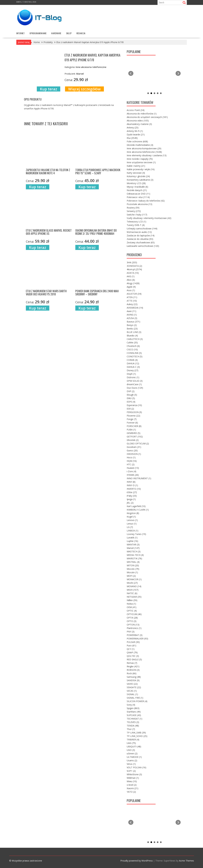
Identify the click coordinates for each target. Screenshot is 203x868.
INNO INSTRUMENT (139, 478)
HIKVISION (134, 454)
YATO (131, 792)
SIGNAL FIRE (135, 698)
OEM (132, 607)
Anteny (133, 127)
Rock (132, 673)
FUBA (131, 429)
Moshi (132, 583)
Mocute (132, 572)
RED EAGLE (134, 659)
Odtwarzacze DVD (138, 194)
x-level (132, 785)
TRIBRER (133, 739)
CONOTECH (135, 356)
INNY (131, 482)
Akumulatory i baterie (139, 124)
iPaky (132, 496)
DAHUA (133, 363)
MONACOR (134, 579)
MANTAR (133, 544)
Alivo (131, 280)
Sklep (69, 33)
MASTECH (134, 551)
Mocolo (133, 569)
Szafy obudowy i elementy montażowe (149, 218)
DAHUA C (133, 367)
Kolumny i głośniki (138, 176)
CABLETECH (135, 339)
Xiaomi (133, 788)
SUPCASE (134, 715)
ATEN (132, 297)
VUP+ (131, 771)
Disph (131, 374)
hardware (56, 33)
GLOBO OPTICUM (138, 443)
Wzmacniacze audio (139, 232)
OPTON (133, 624)
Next (178, 73)
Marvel (133, 548)
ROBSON (133, 670)
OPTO (132, 621)
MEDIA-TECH (135, 555)
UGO (131, 750)
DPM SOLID (135, 381)
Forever (132, 422)
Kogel (131, 516)
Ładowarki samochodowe (143, 246)
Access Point (136, 110)
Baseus (133, 321)
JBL (130, 503)
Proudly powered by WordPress (137, 860)
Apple (131, 287)
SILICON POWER (137, 701)
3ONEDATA (134, 266)
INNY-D (132, 485)
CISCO (132, 349)
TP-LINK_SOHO (137, 736)
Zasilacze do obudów (140, 239)
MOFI (131, 576)
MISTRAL (133, 562)
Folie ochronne (137, 141)
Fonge (132, 419)
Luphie (132, 541)
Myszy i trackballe (137, 187)
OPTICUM (134, 614)
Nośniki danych (137, 190)
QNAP (132, 652)
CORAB (132, 360)
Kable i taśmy (136, 166)
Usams (132, 760)
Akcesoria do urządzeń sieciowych (147, 117)
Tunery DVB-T (136, 225)
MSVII (133, 590)
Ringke (133, 666)
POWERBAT (135, 635)
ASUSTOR (134, 294)
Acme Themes (187, 860)
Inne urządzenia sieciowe (141, 162)
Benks (132, 328)
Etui (132, 138)
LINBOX (133, 530)
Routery (133, 207)
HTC (131, 464)
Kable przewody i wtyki (141, 169)
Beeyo (132, 325)
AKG (131, 276)
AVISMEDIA (135, 308)
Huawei (133, 468)
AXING (132, 314)
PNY (131, 631)
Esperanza (134, 405)
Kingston (133, 513)
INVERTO (134, 489)
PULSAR (133, 642)
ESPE (131, 402)
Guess (132, 450)
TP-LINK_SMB (136, 732)
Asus (131, 290)
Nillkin (132, 600)
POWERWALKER (137, 638)
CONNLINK (134, 353)
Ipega (131, 499)
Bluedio (132, 335)
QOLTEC (133, 656)
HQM (132, 461)
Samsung (134, 677)
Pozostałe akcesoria (139, 204)
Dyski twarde (136, 134)
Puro (131, 645)
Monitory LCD (136, 183)
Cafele (132, 342)
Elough (132, 395)
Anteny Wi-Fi (135, 131)
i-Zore (131, 471)
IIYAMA (133, 475)
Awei (131, 311)
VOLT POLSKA (136, 767)
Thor (131, 729)
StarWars (134, 712)
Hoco (131, 457)
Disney (133, 370)
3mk (132, 262)
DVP (131, 391)
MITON (133, 565)
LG (130, 527)
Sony (131, 705)
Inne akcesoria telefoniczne (144, 152)
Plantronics (134, 628)
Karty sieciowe (136, 173)
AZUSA (132, 318)
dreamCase (134, 384)
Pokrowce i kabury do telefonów (146, 200)
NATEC (132, 593)
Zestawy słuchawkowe (141, 242)
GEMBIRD (134, 433)
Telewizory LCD (136, 221)
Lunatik (132, 537)
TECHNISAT (134, 718)
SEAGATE (134, 687)
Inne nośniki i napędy (140, 159)
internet (21, 33)
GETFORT (135, 436)
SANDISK (133, 680)
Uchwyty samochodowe (142, 228)
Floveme (133, 415)
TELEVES (133, 722)
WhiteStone (134, 774)
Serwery (134, 211)
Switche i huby (137, 214)
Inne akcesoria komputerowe (144, 148)
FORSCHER (134, 426)
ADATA (133, 273)
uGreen (132, 753)
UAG (131, 743)
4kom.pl (134, 269)
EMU (131, 398)
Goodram (134, 447)
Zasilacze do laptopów (141, 235)
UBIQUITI (134, 746)
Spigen (133, 708)
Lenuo (132, 523)
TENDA (133, 725)
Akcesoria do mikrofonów (142, 113)
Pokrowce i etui (138, 197)
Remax (132, 663)
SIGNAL (132, 694)
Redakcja (81, 33)
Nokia (131, 604)
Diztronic (133, 377)
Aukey (132, 304)
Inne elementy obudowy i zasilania (147, 155)
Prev (131, 73)
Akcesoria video (138, 120)
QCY (131, 649)
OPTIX (132, 617)
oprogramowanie (38, 33)
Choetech (133, 346)
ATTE (132, 301)
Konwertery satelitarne (140, 180)
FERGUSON (134, 412)
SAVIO (132, 684)
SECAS (132, 691)
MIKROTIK (134, 558)
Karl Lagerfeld (136, 506)
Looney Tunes (136, 534)
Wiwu (132, 781)
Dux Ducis (135, 388)
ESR (130, 409)
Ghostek (133, 440)
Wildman (133, 778)
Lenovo (132, 520)
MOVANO (134, 586)
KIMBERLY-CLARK (138, 510)
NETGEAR (134, 597)
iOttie (132, 492)
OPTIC (132, 611)
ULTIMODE (134, 757)
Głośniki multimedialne (140, 145)
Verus (131, 764)
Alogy (133, 283)
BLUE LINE (134, 332)
